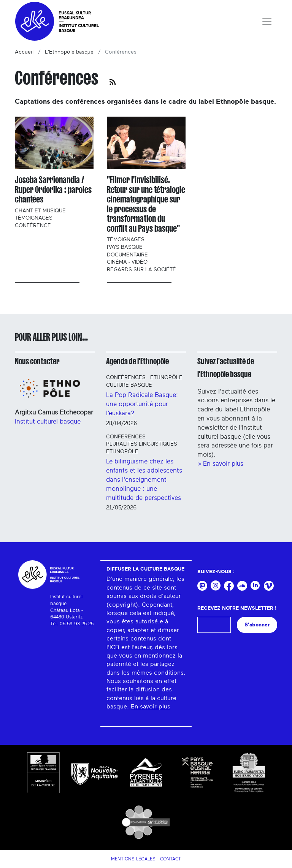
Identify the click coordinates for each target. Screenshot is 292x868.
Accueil (24, 52)
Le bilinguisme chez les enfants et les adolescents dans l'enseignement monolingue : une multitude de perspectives (144, 479)
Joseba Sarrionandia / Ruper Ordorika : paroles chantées (53, 190)
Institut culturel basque (48, 421)
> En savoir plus (220, 464)
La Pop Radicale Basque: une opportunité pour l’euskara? (142, 404)
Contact (171, 859)
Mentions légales (133, 859)
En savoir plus (151, 707)
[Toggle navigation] (267, 21)
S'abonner (257, 625)
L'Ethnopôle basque (69, 52)
